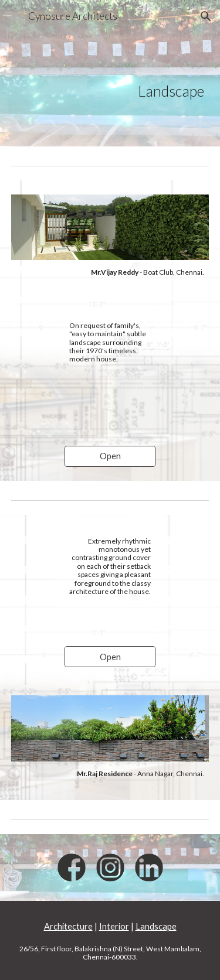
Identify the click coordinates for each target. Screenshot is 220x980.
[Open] (110, 456)
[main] (110, 74)
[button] (14, 16)
